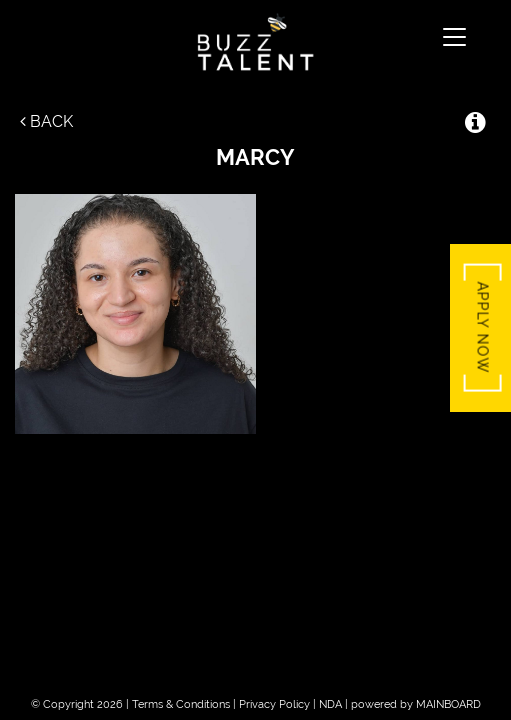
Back (46, 121)
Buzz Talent (255, 42)
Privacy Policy (274, 704)
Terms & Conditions (181, 704)
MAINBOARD (448, 704)
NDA (330, 704)
